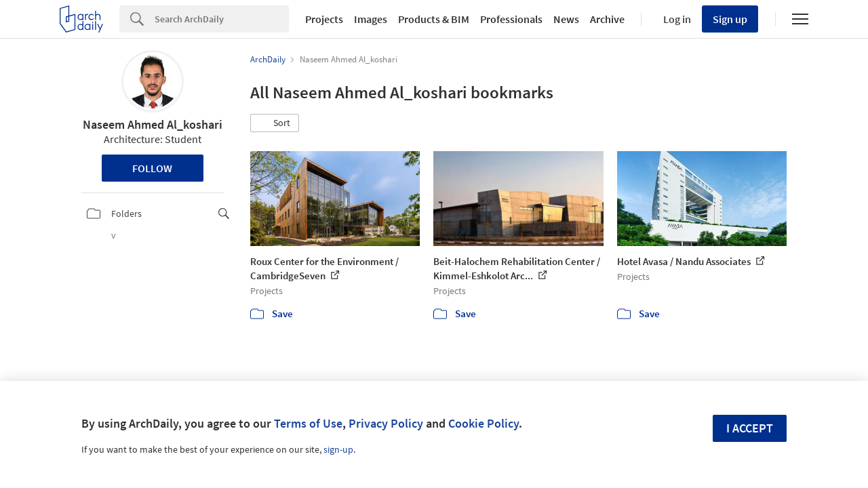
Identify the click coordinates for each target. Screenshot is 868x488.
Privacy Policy (386, 423)
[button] (275, 123)
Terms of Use (308, 423)
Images (371, 19)
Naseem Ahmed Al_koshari (153, 124)
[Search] (222, 19)
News (566, 19)
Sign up (730, 19)
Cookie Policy (484, 423)
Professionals (511, 19)
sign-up (338, 449)
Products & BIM (434, 19)
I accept (750, 428)
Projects (324, 19)
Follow (152, 168)
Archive (607, 19)
